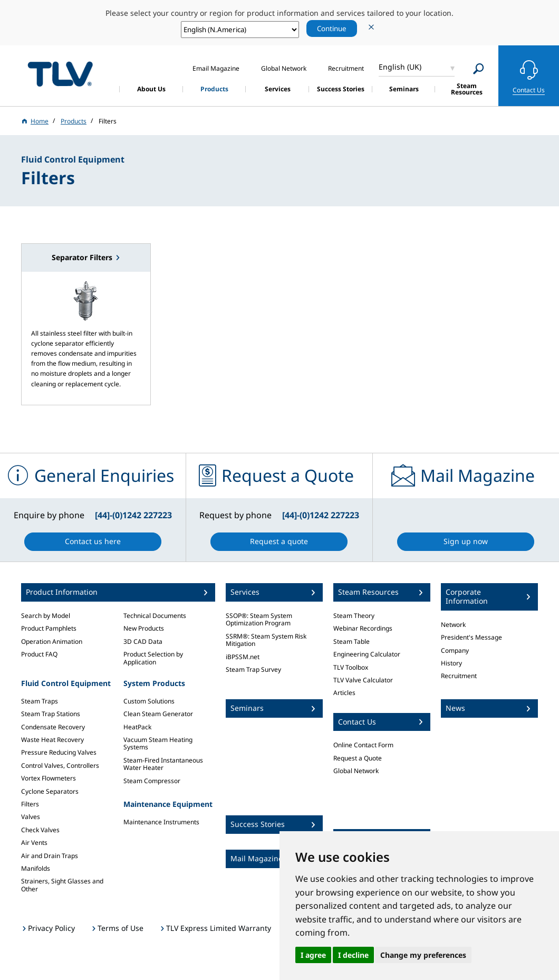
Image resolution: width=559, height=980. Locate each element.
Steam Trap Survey (253, 669)
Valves (31, 817)
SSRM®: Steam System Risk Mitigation (266, 640)
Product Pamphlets (49, 628)
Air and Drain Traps (50, 856)
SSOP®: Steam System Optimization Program (259, 619)
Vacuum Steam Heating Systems (158, 743)
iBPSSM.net (243, 657)
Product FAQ (39, 654)
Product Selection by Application (153, 658)
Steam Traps (40, 701)
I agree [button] (313, 955)
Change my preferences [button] (423, 955)
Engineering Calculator (367, 654)
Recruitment (459, 676)
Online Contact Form (363, 745)
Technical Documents (155, 616)
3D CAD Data (143, 641)
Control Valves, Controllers (60, 765)
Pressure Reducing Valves (59, 752)
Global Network (356, 771)
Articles (344, 693)
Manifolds (36, 868)
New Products (144, 628)
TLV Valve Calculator (363, 680)
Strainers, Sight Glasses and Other (62, 885)
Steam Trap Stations (51, 714)
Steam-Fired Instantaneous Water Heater (163, 764)
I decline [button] (353, 955)
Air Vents (34, 843)
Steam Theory (354, 616)
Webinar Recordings (363, 628)
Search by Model (46, 616)
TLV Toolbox (351, 667)
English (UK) (400, 67)
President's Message (471, 637)
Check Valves (40, 830)
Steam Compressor (152, 781)
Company (455, 650)
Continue (332, 28)
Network (453, 625)
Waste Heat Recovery (52, 740)
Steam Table (351, 641)
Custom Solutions (149, 701)
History (451, 663)
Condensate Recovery (53, 727)
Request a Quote (358, 758)
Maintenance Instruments (161, 822)
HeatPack (137, 727)
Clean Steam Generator (158, 714)
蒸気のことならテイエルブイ (60, 74)
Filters (30, 804)
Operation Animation (52, 641)
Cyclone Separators (50, 791)
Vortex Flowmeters (49, 778)
